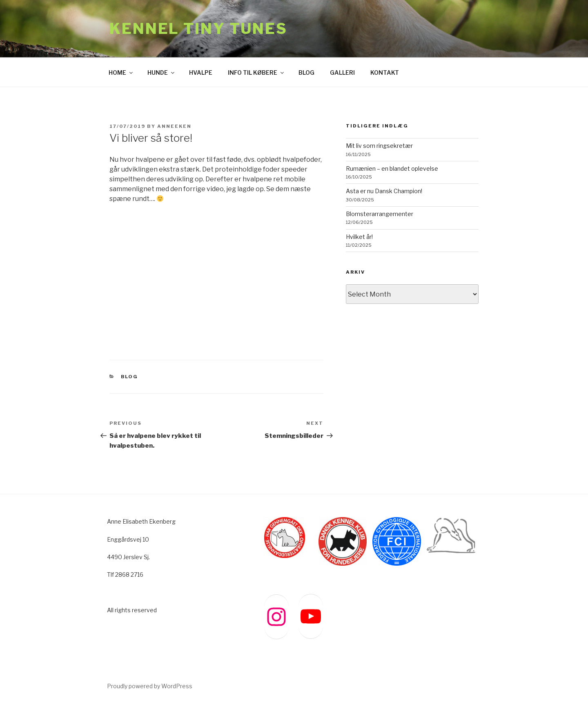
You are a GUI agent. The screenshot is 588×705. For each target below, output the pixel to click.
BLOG (306, 73)
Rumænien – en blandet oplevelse (392, 168)
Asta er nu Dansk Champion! (384, 191)
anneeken (174, 126)
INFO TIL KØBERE (256, 73)
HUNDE (161, 73)
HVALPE (201, 73)
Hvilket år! (359, 237)
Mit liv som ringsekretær (379, 146)
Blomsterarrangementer (380, 214)
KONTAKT (385, 73)
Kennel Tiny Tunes (198, 29)
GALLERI (342, 73)
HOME (121, 73)
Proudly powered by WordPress (150, 686)
